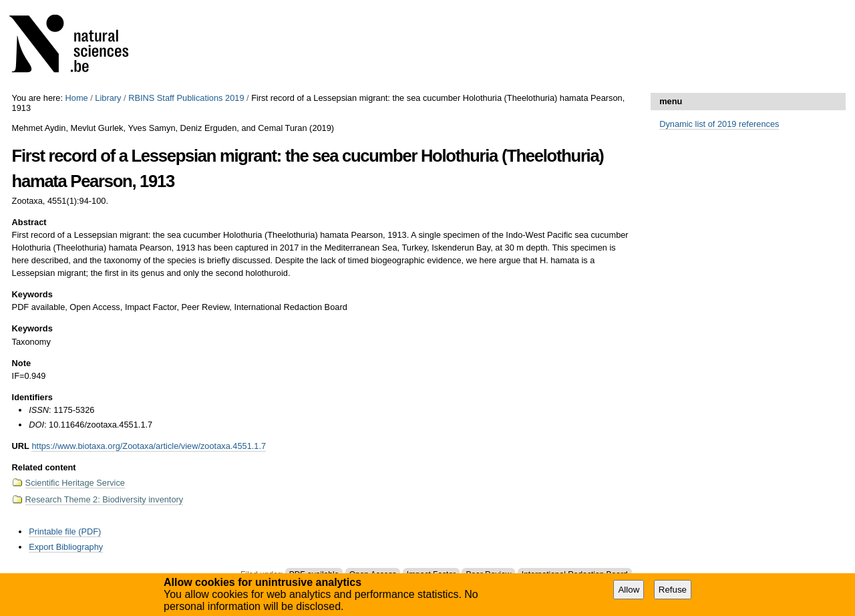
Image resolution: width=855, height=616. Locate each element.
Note (21, 363)
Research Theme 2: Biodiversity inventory (105, 499)
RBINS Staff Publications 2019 (186, 98)
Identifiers (32, 397)
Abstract (29, 222)
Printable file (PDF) (65, 531)
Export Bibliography (66, 547)
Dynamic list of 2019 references (719, 124)
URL (21, 446)
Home (77, 98)
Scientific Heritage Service (75, 483)
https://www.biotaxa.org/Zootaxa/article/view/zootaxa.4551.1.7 (149, 446)
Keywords (32, 294)
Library (108, 98)
